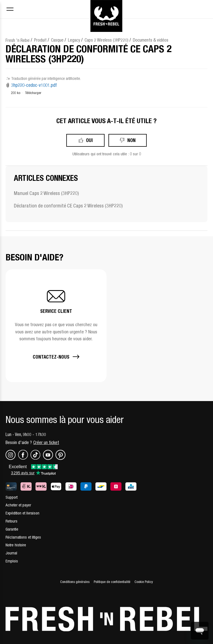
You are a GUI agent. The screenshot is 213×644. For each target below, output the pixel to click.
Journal (11, 553)
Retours (12, 521)
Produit (40, 40)
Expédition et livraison (22, 513)
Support (12, 497)
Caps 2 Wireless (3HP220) (106, 40)
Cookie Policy (144, 582)
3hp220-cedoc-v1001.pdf (34, 85)
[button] (56, 326)
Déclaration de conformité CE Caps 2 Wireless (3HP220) (68, 206)
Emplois (12, 561)
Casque (57, 40)
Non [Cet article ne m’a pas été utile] (131, 140)
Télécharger (33, 93)
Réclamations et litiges (23, 537)
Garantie (12, 529)
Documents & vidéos (151, 40)
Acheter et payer (18, 505)
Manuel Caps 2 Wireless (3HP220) (46, 193)
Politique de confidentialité (112, 582)
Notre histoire (16, 545)
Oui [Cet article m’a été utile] (89, 140)
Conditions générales (75, 582)
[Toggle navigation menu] (10, 10)
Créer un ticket (46, 442)
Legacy (74, 40)
